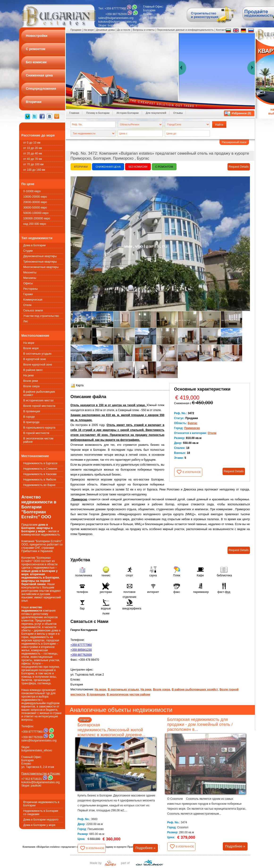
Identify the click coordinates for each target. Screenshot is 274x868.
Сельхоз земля (33, 311)
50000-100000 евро (36, 213)
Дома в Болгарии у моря (39, 825)
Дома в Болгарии (35, 245)
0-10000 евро (32, 191)
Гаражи (28, 294)
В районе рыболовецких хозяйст (39, 393)
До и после (124, 30)
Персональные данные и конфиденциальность (185, 30)
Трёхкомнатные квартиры (40, 262)
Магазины (30, 278)
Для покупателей (156, 113)
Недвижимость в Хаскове (40, 474)
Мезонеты (30, 272)
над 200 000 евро (35, 224)
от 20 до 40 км (33, 153)
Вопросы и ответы (144, 30)
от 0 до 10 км (32, 143)
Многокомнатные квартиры (41, 267)
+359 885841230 (81, 650)
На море (29, 343)
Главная (74, 113)
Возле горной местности (39, 406)
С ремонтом (164, 167)
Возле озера (32, 386)
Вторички (81, 167)
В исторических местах (39, 400)
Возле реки (31, 381)
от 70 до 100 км (34, 164)
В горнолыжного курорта (39, 428)
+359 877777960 (81, 645)
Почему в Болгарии (98, 113)
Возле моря (31, 348)
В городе (29, 417)
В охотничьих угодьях (38, 354)
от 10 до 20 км (33, 148)
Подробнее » (145, 848)
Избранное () (241, 113)
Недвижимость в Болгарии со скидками (41, 813)
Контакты (222, 30)
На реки (29, 375)
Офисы (28, 283)
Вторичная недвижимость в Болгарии (41, 804)
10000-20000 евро (35, 197)
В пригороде (32, 422)
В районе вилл (33, 370)
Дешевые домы (105, 30)
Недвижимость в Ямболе (40, 480)
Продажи (76, 30)
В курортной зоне (35, 359)
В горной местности (36, 433)
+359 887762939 (81, 655)
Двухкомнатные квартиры (40, 256)
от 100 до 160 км (34, 170)
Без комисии (138, 167)
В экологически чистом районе (38, 440)
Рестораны (31, 289)
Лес (26, 321)
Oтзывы (178, 113)
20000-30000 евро (35, 202)
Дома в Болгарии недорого (41, 820)
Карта (77, 385)
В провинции (32, 411)
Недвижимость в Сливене (40, 469)
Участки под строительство (41, 316)
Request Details (239, 167)
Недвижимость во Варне (40, 485)
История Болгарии (128, 113)
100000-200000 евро (37, 218)
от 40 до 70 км (33, 159)
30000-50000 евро (35, 208)
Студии (28, 251)
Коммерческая (33, 300)
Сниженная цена (108, 167)
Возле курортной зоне (38, 365)
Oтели (27, 305)
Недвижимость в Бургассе (40, 463)
